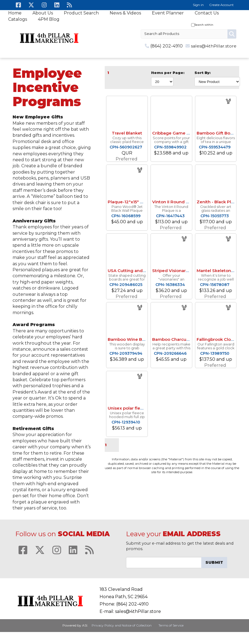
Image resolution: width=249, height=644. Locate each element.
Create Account (221, 5)
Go (232, 34)
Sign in (198, 5)
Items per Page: (168, 73)
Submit (214, 562)
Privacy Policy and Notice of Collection (122, 625)
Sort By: (202, 73)
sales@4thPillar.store (214, 46)
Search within (204, 25)
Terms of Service (171, 625)
